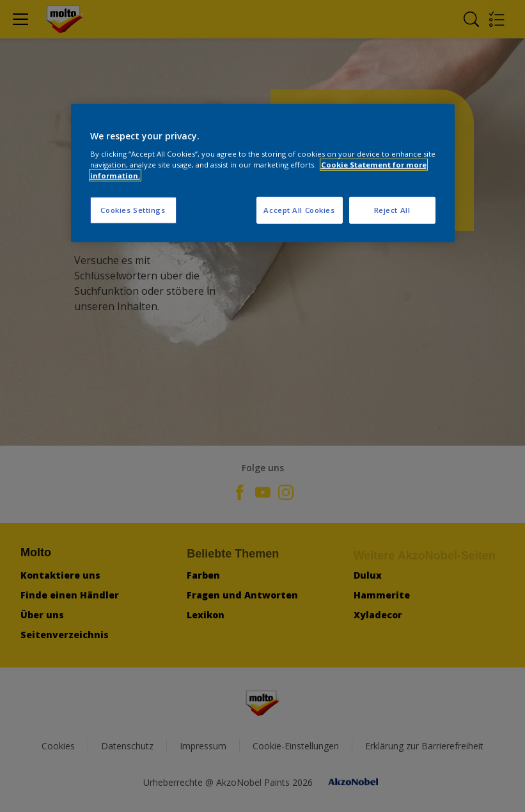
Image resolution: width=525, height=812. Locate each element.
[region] (263, 173)
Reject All (392, 210)
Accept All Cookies (299, 210)
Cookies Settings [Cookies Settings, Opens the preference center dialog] (133, 210)
